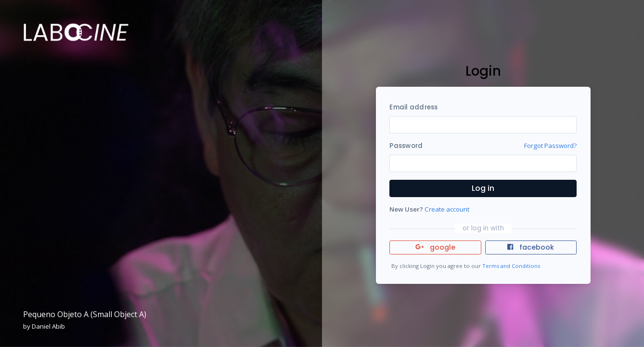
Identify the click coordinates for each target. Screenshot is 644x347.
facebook (530, 247)
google (435, 247)
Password (406, 146)
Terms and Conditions (511, 266)
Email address (413, 107)
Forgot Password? (550, 146)
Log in (483, 188)
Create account (447, 209)
